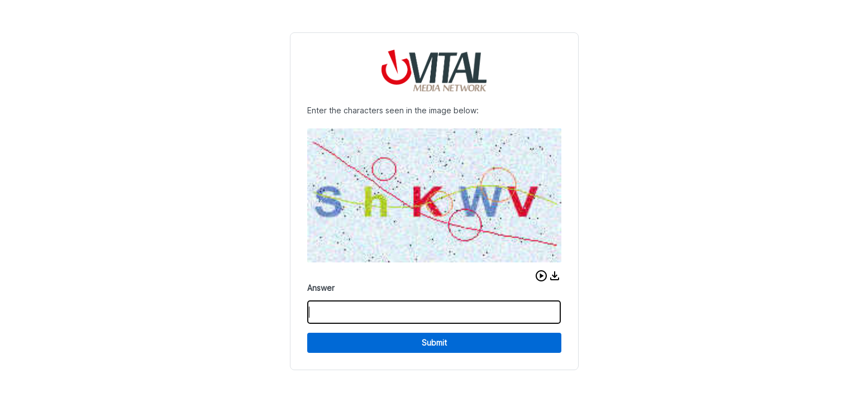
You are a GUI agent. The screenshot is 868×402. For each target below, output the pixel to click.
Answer (321, 288)
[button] (541, 276)
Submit (434, 343)
